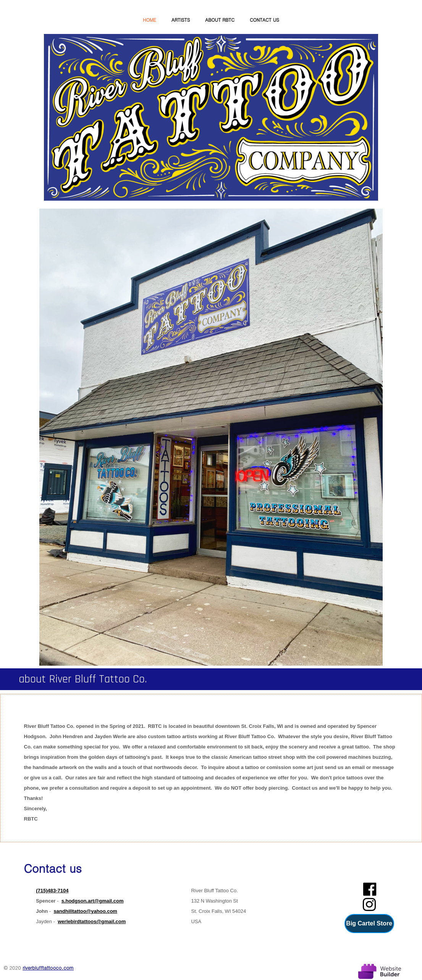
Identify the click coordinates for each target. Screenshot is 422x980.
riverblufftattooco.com (48, 968)
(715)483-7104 (52, 891)
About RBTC (220, 20)
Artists (181, 20)
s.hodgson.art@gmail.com (93, 901)
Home (150, 20)
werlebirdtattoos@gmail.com (92, 921)
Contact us (264, 20)
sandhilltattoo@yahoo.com (85, 911)
